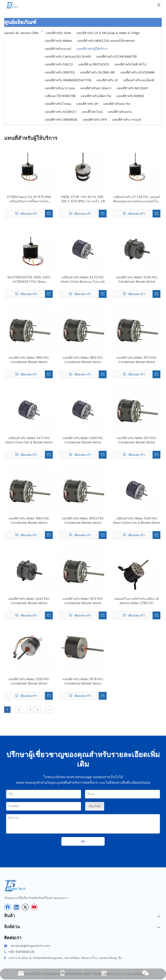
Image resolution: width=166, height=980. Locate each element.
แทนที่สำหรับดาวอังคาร (96, 88)
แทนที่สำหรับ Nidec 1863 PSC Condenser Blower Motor (83, 360)
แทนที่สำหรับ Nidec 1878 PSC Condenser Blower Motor (83, 681)
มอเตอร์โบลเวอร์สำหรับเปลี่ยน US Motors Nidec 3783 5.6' (137, 601)
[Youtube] (34, 907)
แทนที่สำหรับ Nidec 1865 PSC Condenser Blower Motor (29, 360)
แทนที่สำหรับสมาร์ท (117, 104)
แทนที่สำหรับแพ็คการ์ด (96, 96)
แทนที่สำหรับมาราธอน (60, 88)
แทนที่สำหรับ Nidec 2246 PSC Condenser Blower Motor (137, 279)
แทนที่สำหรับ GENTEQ (60, 72)
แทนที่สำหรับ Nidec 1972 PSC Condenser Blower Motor (83, 601)
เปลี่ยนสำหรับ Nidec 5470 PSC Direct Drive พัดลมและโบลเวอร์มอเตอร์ (83, 279)
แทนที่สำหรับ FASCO (59, 64)
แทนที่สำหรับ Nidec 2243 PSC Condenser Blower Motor (29, 601)
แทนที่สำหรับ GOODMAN (137, 72)
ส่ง (83, 841)
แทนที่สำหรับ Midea (58, 41)
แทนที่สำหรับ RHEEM (130, 96)
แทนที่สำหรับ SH (87, 104)
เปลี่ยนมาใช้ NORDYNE (60, 96)
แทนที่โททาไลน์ (92, 112)
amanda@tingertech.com (30, 946)
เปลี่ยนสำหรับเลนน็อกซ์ (139, 80)
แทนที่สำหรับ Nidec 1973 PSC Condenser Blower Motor (137, 360)
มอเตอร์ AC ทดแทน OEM (21, 33)
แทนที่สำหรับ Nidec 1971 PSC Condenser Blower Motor (137, 440)
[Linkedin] (16, 907)
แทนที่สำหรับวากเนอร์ (127, 120)
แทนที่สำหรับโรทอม (58, 104)
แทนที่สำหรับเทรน (120, 112)
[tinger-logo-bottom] (18, 885)
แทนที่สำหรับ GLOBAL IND (97, 72)
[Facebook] (8, 907)
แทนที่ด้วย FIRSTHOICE (94, 64)
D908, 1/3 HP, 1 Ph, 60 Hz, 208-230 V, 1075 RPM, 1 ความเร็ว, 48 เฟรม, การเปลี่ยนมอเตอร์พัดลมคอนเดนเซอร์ (83, 199)
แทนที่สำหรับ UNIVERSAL (61, 120)
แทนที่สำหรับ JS (107, 80)
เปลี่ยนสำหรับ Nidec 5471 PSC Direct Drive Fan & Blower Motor (29, 440)
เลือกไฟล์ (95, 806)
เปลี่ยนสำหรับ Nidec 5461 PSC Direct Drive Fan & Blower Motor (137, 521)
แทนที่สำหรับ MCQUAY (132, 88)
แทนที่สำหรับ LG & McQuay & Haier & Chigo (108, 33)
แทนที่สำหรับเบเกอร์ (58, 49)
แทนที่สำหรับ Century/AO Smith (68, 57)
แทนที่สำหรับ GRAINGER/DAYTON (68, 80)
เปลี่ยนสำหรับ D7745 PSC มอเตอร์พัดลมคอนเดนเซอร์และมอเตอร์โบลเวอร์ (137, 199)
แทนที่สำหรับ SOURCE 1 (61, 112)
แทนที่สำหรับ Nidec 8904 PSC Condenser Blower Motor (83, 521)
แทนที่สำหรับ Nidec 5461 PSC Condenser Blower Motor (83, 440)
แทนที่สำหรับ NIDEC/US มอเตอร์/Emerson (106, 41)
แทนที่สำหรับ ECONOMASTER (117, 57)
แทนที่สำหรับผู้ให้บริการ (92, 49)
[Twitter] (25, 907)
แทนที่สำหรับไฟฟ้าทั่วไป (130, 64)
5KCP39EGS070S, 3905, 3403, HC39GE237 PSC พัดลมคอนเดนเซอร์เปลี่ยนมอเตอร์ (29, 279)
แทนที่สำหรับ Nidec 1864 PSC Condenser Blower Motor (29, 521)
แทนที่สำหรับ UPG (95, 120)
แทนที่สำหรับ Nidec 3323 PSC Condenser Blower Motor (29, 681)
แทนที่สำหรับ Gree (58, 33)
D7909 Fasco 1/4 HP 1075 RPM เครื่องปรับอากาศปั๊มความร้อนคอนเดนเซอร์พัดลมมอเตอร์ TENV (29, 199)
